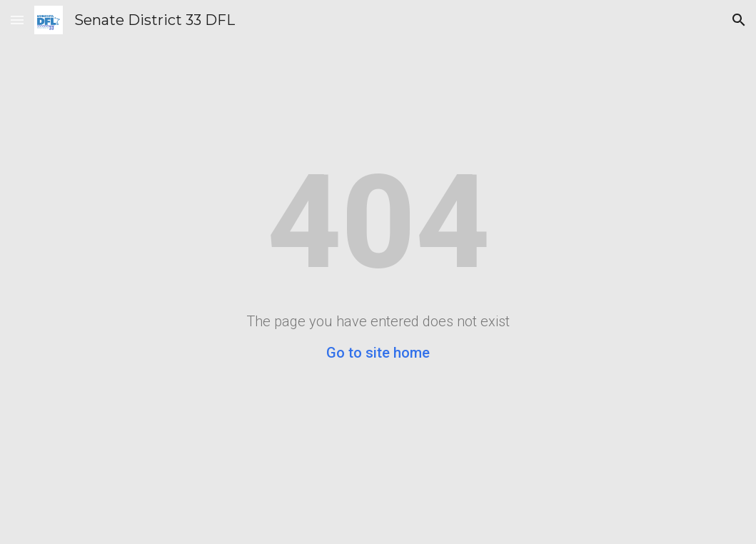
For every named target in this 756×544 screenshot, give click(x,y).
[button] (17, 20)
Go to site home (378, 353)
